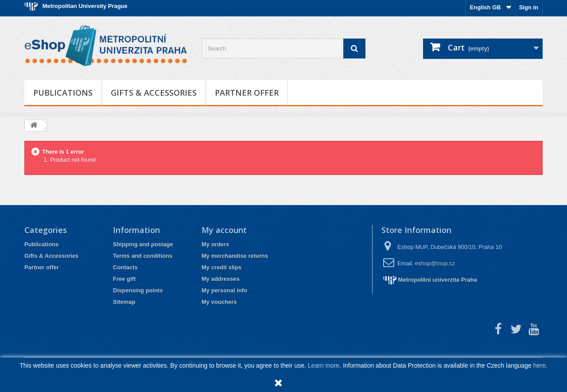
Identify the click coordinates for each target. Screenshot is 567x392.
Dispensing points (138, 290)
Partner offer (247, 93)
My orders (215, 244)
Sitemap (124, 302)
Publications (63, 93)
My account (224, 230)
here (540, 365)
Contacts (125, 267)
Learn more (324, 365)
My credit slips (221, 267)
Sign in (529, 7)
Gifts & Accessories (154, 93)
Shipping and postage (143, 244)
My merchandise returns (235, 256)
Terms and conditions (143, 256)
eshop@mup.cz (435, 263)
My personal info (224, 290)
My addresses (221, 279)
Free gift (124, 279)
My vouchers (219, 302)
